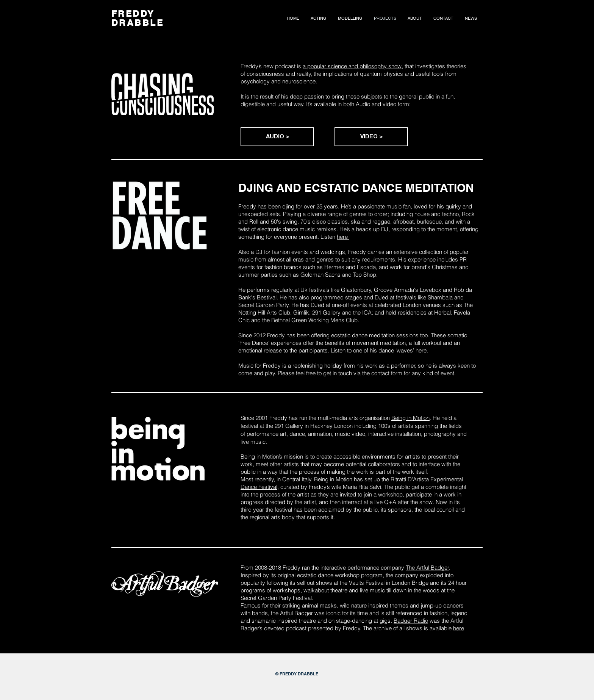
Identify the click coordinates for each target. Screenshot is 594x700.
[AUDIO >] (277, 137)
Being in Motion (410, 418)
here (343, 237)
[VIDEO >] (371, 137)
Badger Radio (411, 621)
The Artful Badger (427, 568)
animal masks (319, 605)
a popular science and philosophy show (352, 66)
